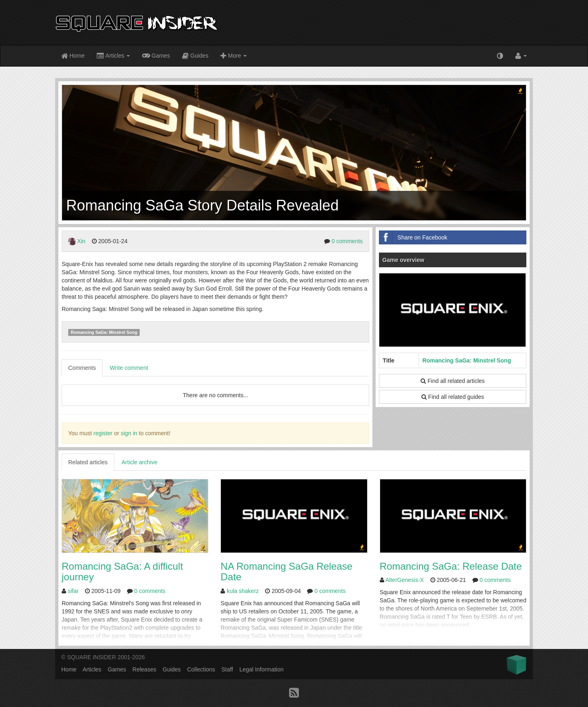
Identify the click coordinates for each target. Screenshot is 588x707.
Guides (195, 56)
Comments (82, 368)
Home (73, 56)
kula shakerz (243, 591)
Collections (201, 669)
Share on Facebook (413, 237)
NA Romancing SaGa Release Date (286, 572)
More (234, 56)
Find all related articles (453, 381)
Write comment (129, 368)
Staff (227, 669)
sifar (73, 591)
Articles (113, 56)
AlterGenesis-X (405, 580)
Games (156, 55)
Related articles (88, 462)
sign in (129, 433)
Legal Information (261, 669)
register (103, 433)
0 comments (347, 241)
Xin (81, 241)
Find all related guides (453, 397)
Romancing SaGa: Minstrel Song (104, 332)
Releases (144, 669)
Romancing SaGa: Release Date (451, 566)
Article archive (140, 462)
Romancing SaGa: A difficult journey (122, 572)
